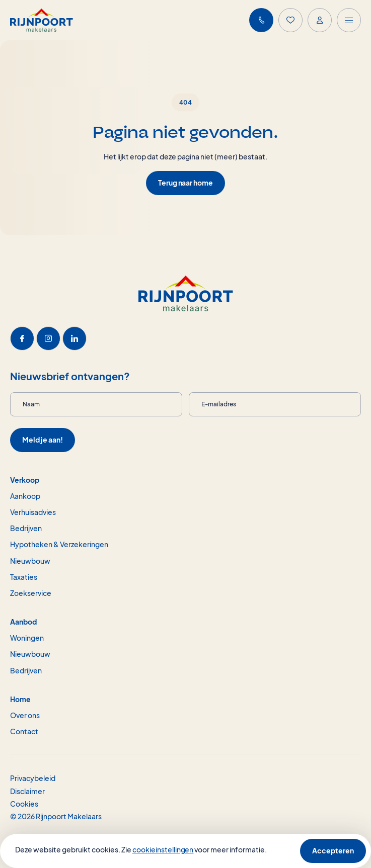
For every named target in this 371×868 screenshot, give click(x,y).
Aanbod (23, 622)
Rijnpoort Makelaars (69, 816)
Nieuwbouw (30, 561)
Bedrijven (26, 528)
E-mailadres (219, 404)
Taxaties (24, 577)
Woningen (27, 638)
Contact (24, 731)
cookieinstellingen (163, 849)
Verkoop (25, 480)
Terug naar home (186, 183)
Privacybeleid (33, 778)
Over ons (25, 715)
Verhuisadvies (33, 512)
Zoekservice (31, 593)
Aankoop (25, 496)
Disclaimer (27, 791)
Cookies (24, 804)
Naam (31, 404)
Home (20, 699)
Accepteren (333, 850)
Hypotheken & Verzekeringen (59, 544)
